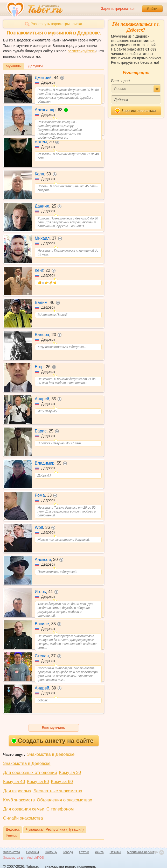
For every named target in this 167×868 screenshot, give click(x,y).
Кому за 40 (14, 782)
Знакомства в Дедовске (51, 754)
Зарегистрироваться (118, 9)
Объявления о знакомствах (64, 800)
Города (68, 852)
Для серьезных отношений (30, 773)
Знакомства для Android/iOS (23, 858)
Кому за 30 (70, 773)
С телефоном (60, 809)
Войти (152, 9)
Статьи (84, 852)
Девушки (35, 66)
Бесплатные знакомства (58, 791)
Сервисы (32, 852)
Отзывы (115, 852)
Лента (99, 852)
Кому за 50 (38, 782)
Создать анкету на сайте (53, 741)
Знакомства (12, 852)
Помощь (51, 852)
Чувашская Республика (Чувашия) (55, 829)
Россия (12, 836)
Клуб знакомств (19, 800)
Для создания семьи (24, 809)
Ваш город (120, 81)
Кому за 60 (62, 782)
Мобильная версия (141, 852)
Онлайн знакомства (23, 818)
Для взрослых (17, 791)
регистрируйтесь (82, 51)
